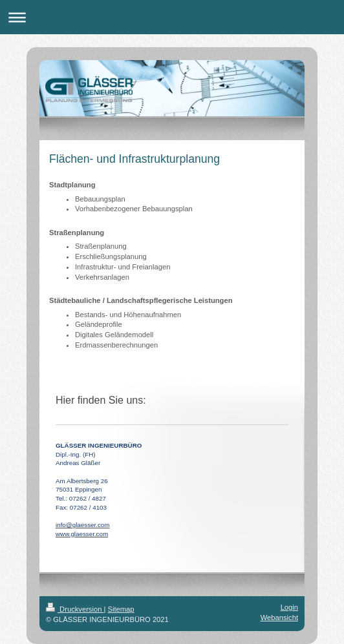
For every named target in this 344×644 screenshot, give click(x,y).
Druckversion (75, 609)
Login (289, 607)
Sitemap (121, 609)
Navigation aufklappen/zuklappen (172, 17)
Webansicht (279, 618)
